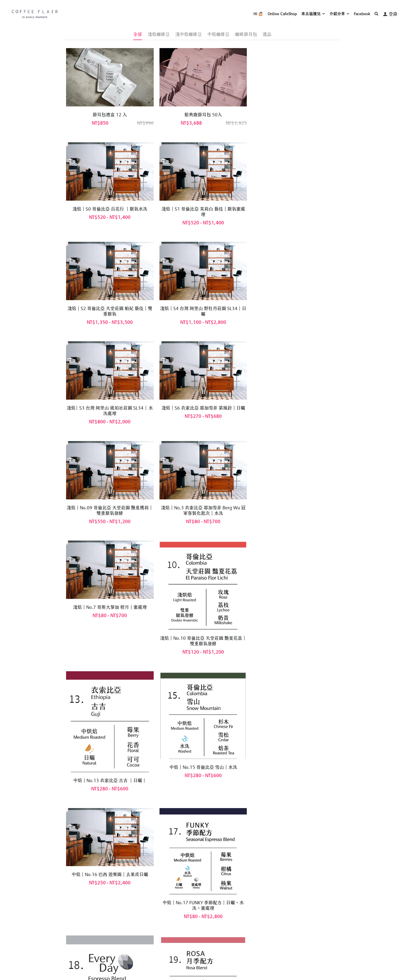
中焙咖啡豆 (218, 34)
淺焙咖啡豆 (159, 34)
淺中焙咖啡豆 (189, 34)
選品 (267, 34)
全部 (138, 34)
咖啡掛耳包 (246, 34)
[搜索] (376, 14)
